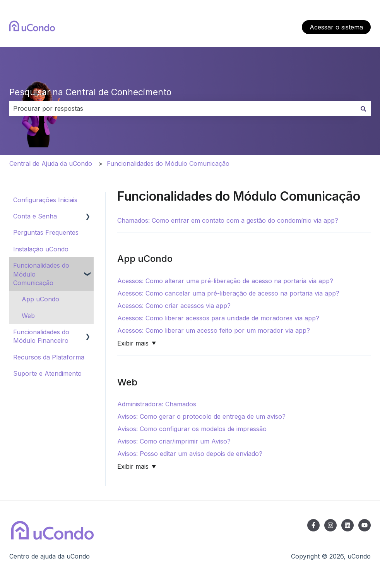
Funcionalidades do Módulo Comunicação (168, 163)
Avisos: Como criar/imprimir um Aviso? (174, 441)
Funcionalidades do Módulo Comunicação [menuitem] (41, 274)
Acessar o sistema (336, 27)
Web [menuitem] (28, 316)
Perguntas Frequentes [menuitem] (46, 232)
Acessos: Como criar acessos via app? (174, 306)
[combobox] (183, 108)
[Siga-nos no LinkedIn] (347, 525)
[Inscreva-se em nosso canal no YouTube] (365, 525)
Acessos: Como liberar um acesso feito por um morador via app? (214, 330)
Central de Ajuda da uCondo (51, 163)
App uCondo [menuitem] (40, 299)
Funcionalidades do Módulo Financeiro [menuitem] (41, 336)
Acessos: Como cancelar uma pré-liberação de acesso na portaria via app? (228, 293)
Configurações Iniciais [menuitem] (45, 200)
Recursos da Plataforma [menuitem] (49, 357)
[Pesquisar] (363, 108)
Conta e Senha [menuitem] (35, 216)
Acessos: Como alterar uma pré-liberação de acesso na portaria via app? (225, 281)
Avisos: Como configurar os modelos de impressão (192, 429)
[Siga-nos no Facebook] (313, 525)
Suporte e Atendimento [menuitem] (47, 373)
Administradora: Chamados (157, 404)
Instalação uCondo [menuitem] (41, 249)
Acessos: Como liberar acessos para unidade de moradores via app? (218, 318)
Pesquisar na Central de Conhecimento (90, 92)
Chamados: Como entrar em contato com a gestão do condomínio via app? (228, 220)
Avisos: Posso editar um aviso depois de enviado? (190, 454)
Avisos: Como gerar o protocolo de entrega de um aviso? (201, 416)
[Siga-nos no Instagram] (330, 525)
